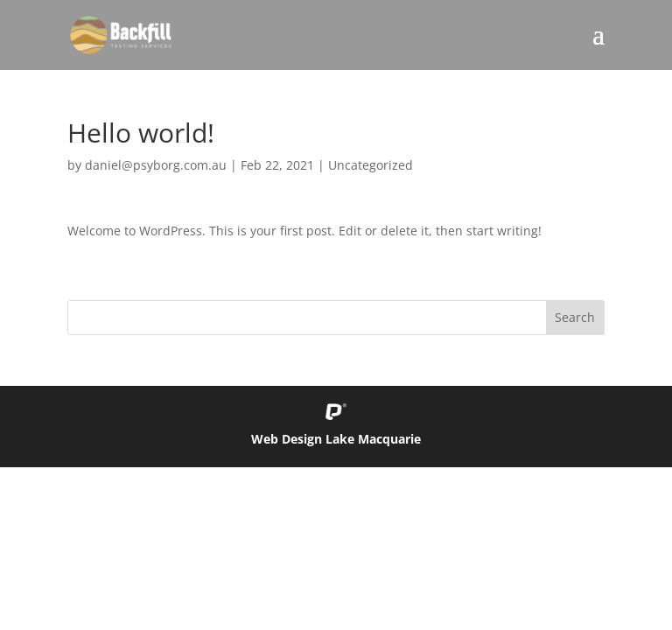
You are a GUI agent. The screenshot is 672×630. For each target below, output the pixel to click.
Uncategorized (371, 165)
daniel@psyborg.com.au (156, 165)
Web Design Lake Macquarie (336, 439)
